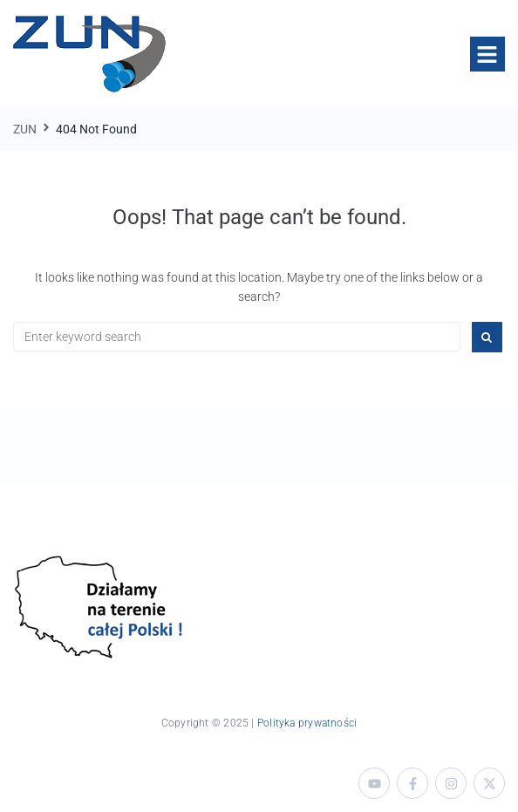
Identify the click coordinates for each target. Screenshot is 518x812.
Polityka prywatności (307, 723)
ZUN (25, 129)
